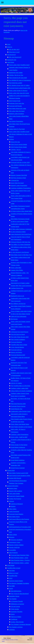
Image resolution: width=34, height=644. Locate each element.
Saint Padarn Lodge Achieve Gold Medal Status (20, 259)
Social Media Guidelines (18, 460)
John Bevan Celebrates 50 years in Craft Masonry (20, 135)
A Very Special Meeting (17, 347)
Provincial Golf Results (15, 106)
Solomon (11, 501)
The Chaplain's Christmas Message (21, 624)
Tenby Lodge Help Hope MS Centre (19, 93)
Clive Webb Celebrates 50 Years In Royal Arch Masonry (21, 153)
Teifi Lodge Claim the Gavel (17, 111)
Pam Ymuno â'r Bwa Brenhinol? (20, 594)
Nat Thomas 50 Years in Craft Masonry (19, 369)
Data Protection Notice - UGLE (20, 558)
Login (31, 638)
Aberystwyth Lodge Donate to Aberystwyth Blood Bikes (19, 415)
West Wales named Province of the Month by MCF (21, 456)
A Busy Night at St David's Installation (21, 391)
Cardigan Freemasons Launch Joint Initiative (21, 292)
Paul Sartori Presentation (16, 121)
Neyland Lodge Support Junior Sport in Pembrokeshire (21, 374)
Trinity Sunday (15, 609)
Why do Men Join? (14, 50)
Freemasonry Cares (15, 542)
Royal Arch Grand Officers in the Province (18, 523)
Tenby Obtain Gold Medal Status (20, 424)
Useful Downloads (14, 512)
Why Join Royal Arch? (15, 57)
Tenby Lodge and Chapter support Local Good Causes (20, 323)
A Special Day (15, 180)
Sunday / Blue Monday (17, 622)
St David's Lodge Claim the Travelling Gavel (21, 451)
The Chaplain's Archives (16, 627)
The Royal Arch (11, 55)
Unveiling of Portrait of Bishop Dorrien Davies (21, 215)
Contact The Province (15, 499)
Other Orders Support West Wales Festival (20, 328)
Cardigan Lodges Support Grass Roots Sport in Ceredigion (20, 395)
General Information (13, 486)
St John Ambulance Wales (18, 232)
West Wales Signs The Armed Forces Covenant (19, 125)
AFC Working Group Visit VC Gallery (19, 85)
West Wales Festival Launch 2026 (19, 473)
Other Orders (13, 509)
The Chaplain (13, 599)
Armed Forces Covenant (18, 468)
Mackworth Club (12, 60)
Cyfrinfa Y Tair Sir (16, 150)
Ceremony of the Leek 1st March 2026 (20, 171)
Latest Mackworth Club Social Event (21, 234)
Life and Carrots (15, 607)
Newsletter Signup (14, 596)
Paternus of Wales (16, 617)
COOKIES (12, 630)
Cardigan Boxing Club (17, 288)
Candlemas (14, 619)
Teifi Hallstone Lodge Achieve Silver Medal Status (21, 248)
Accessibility (12, 550)
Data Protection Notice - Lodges (20, 563)
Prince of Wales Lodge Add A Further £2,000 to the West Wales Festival (21, 313)
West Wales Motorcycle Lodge (17, 109)
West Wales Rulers (14, 517)
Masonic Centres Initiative (16, 545)
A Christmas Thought (17, 601)
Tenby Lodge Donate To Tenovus (18, 91)
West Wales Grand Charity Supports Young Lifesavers (21, 307)
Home (9, 44)
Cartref (11, 589)
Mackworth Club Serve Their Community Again (19, 364)
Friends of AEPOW (14, 547)
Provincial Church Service (18, 406)
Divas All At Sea (15, 142)
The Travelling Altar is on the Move (21, 386)
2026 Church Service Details (19, 144)
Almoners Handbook (17, 540)
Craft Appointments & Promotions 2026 (20, 527)
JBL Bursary (14, 319)
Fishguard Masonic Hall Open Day (21, 242)
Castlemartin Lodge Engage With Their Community (20, 300)
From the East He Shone (18, 334)
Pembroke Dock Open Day (17, 103)
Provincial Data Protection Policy (20, 555)
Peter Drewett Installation (18, 340)
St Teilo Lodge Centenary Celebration (21, 229)
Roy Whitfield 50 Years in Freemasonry (20, 80)
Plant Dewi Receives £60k (18, 404)
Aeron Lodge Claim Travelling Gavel (19, 132)
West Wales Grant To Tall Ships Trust (21, 255)
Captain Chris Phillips (17, 270)
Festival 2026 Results (15, 478)
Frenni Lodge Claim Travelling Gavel (19, 65)
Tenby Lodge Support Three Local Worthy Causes (20, 192)
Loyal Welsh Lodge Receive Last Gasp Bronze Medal (20, 159)
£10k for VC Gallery (16, 383)
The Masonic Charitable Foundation (19, 583)
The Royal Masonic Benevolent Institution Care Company (18, 482)
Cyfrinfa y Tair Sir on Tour (16, 75)
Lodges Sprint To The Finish (17, 129)
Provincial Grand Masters (16, 514)
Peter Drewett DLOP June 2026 (18, 78)
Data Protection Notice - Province (20, 560)
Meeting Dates (13, 488)
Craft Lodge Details (14, 494)
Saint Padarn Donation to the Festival (21, 427)
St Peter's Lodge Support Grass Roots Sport (20, 279)
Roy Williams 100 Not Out (18, 304)
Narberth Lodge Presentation (19, 186)
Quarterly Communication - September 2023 (18, 464)
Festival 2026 (11, 470)
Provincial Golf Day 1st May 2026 (20, 162)
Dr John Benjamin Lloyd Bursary (20, 252)
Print (4, 638)
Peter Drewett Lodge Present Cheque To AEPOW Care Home (21, 420)
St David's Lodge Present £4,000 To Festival (21, 441)
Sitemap (9, 638)
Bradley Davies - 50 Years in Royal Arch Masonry (21, 379)
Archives (11, 139)
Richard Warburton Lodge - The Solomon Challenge (20, 274)
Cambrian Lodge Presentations (20, 435)
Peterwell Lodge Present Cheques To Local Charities (19, 69)
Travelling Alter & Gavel (14, 568)
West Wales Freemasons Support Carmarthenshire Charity (20, 207)
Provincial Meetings (16, 342)
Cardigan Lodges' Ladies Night (20, 388)
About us (10, 47)
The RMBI (12, 586)
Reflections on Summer (17, 604)
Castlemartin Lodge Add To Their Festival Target (20, 225)
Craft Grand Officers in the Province (19, 519)
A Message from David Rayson (20, 332)
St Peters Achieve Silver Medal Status (22, 211)
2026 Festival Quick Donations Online (20, 476)
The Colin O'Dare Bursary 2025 (20, 337)
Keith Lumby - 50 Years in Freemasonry (18, 431)
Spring (13, 614)
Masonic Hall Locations (16, 491)
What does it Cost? (14, 52)
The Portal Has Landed (16, 83)
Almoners (12, 537)
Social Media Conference (18, 447)
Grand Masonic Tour (17, 409)
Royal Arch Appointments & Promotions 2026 (20, 531)
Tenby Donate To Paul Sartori (19, 445)
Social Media (11, 565)
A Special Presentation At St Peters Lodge (21, 202)
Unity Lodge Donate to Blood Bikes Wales (19, 118)
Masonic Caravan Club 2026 (19, 175)
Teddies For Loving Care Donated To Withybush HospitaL (19, 97)
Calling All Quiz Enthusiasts (19, 316)
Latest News (11, 62)
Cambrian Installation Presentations (21, 188)
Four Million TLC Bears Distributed (21, 245)
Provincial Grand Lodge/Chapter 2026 (20, 88)
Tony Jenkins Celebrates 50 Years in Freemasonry (21, 166)
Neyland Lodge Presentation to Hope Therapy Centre (21, 264)
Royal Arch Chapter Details (17, 496)
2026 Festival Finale (15, 101)
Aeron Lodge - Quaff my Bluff (19, 437)
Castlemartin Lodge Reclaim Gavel (21, 411)
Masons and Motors (16, 352)
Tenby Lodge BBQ (16, 268)
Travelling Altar (13, 576)
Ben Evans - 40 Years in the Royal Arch (20, 400)
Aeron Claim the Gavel (17, 183)
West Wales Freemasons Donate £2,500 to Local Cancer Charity (20, 220)
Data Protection (13, 553)
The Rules (12, 571)
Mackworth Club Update (16, 73)
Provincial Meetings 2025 (18, 355)
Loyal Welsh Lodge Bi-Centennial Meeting (20, 359)
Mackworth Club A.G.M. (18, 296)
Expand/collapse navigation (17, 2)
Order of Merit (13, 535)
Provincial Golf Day (16, 350)
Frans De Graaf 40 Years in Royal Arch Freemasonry (20, 238)
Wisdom (13, 506)
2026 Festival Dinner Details (19, 147)
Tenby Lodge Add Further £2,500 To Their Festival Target (21, 197)
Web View (30, 640)
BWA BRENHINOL (16, 591)
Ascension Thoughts (17, 612)
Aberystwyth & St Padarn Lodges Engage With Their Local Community (21, 284)
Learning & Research (17, 504)
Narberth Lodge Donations (16, 114)
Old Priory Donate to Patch (18, 178)
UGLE (11, 578)
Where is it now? (14, 573)
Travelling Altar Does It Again (19, 345)
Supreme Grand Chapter (16, 581)
